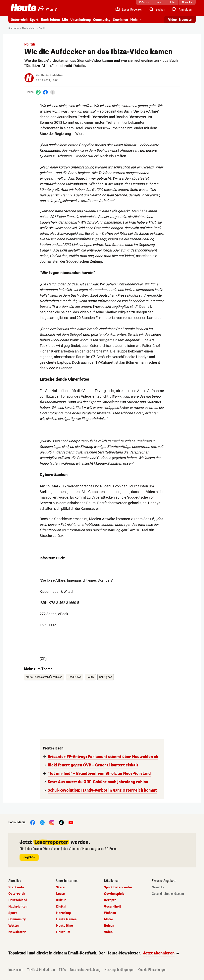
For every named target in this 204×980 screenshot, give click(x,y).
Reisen (109, 926)
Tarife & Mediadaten (41, 970)
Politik (42, 28)
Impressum (16, 970)
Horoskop (63, 913)
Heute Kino (65, 926)
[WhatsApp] (38, 92)
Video (108, 932)
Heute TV (63, 932)
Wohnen (110, 913)
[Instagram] (52, 822)
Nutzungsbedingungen (119, 970)
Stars (60, 887)
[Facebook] (45, 92)
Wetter (14, 926)
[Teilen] (53, 92)
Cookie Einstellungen (152, 970)
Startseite (13, 28)
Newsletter (17, 932)
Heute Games (66, 919)
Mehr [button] (134, 20)
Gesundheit (113, 907)
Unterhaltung (80, 20)
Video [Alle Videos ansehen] (172, 20)
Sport (34, 20)
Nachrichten (50, 20)
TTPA (62, 970)
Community (102, 20)
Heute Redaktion (52, 75)
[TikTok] (61, 822)
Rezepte (110, 900)
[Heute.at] (24, 8)
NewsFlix (158, 887)
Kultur (61, 900)
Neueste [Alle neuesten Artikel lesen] (185, 20)
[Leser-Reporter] (129, 10)
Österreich (19, 20)
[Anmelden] (182, 10)
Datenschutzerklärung (85, 970)
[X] (42, 822)
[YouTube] (71, 822)
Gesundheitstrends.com (168, 894)
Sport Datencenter (118, 887)
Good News (75, 677)
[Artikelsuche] (157, 10)
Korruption (106, 677)
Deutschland (18, 900)
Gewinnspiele (114, 894)
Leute (60, 894)
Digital (61, 907)
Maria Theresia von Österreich (44, 677)
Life (65, 20)
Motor (109, 919)
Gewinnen (120, 20)
